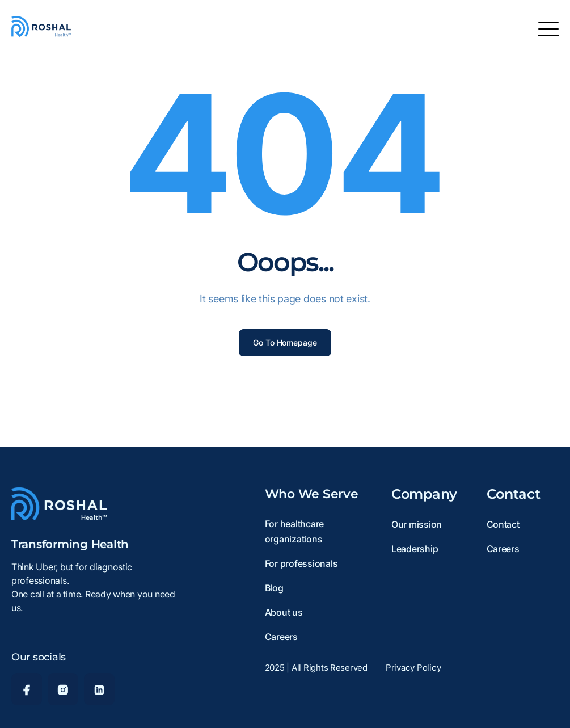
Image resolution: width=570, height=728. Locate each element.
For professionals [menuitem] (301, 563)
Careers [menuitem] (281, 637)
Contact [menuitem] (503, 524)
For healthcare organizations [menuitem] (294, 531)
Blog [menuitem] (274, 588)
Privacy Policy (413, 668)
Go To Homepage (285, 342)
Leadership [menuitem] (415, 549)
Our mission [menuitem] (417, 524)
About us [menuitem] (284, 612)
